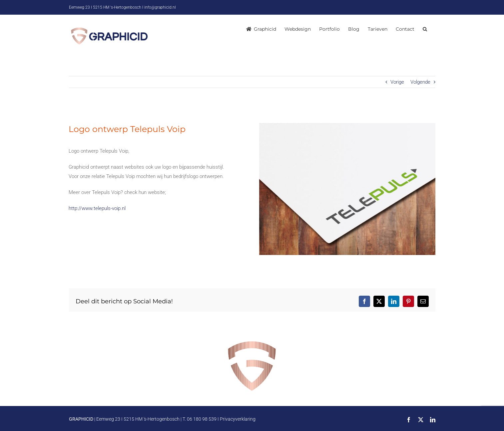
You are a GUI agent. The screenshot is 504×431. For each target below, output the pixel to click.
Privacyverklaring (238, 419)
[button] (425, 29)
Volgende (420, 82)
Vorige (397, 82)
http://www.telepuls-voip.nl (97, 208)
